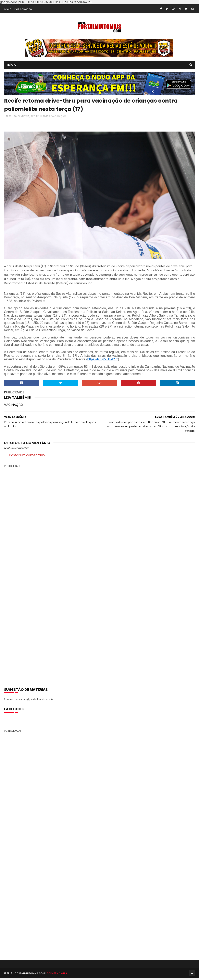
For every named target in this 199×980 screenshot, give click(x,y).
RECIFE (35, 116)
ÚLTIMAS (45, 116)
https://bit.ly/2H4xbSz (103, 359)
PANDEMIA (23, 116)
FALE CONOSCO (23, 9)
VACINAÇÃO (59, 116)
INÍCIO (8, 9)
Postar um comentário (27, 455)
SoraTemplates (57, 975)
